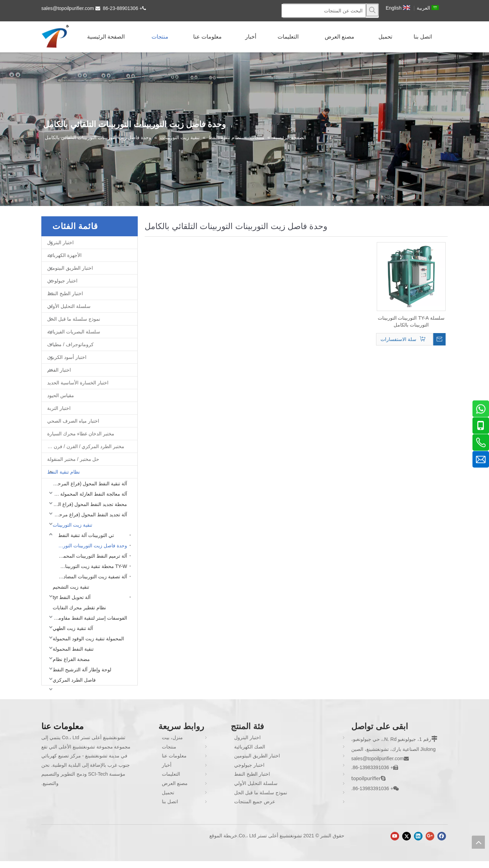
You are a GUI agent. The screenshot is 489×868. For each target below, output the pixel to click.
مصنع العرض (175, 783)
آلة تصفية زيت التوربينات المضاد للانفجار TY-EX (91, 577)
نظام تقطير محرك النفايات (79, 608)
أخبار (167, 765)
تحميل (168, 793)
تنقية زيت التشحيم (71, 587)
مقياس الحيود (61, 395)
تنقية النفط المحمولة (73, 649)
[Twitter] (407, 836)
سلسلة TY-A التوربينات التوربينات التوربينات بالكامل (411, 321)
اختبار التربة (59, 408)
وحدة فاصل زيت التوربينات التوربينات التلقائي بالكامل (91, 546)
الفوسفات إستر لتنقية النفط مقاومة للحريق (88, 618)
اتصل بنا (170, 802)
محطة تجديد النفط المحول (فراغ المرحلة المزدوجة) (88, 504)
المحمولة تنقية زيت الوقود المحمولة (88, 639)
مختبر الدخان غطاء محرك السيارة (81, 434)
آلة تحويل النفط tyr (72, 597)
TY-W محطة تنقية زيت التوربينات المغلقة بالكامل (91, 566)
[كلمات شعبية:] (372, 10)
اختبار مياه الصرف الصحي (73, 421)
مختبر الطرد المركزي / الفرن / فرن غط (85, 446)
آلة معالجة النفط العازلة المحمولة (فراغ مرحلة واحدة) (88, 494)
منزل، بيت (172, 737)
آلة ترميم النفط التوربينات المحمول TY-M (91, 556)
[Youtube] (395, 836)
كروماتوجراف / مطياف (70, 344)
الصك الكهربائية (250, 747)
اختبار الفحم (59, 370)
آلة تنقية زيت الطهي (73, 628)
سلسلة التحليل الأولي (69, 306)
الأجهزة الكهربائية (64, 255)
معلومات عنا (174, 756)
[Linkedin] (418, 836)
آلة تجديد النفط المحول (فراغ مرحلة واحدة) (88, 515)
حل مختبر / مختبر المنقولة (73, 459)
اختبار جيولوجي (62, 281)
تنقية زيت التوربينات (72, 525)
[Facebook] (442, 836)
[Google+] (430, 836)
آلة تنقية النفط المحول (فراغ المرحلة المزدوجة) (88, 484)
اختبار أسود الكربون (67, 357)
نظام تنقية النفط (64, 472)
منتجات (169, 747)
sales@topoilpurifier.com (68, 8)
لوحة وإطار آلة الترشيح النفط (82, 670)
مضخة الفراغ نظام (71, 659)
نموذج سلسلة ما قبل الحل (74, 319)
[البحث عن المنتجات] (324, 11)
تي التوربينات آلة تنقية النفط (86, 535)
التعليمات (171, 774)
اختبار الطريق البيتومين (70, 268)
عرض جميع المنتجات (255, 802)
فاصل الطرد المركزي (74, 680)
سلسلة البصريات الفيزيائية (74, 332)
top (478, 842)
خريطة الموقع (223, 836)
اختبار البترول (60, 242)
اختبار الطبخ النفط (65, 293)
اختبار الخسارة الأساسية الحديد (78, 383)
